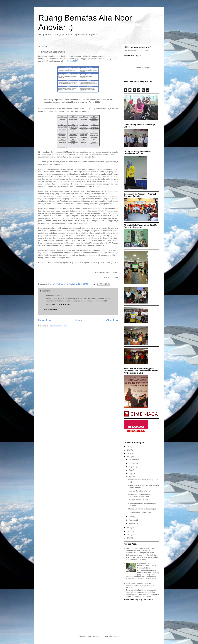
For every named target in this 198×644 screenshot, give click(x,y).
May (131, 473)
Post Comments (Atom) (58, 326)
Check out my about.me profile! (136, 50)
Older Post (112, 320)
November (133, 460)
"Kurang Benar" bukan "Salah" (140, 512)
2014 (129, 457)
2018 (129, 446)
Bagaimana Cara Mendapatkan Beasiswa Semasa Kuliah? (147, 566)
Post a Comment (50, 309)
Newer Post (45, 320)
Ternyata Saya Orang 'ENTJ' (139, 491)
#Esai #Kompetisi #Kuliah (138, 500)
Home (79, 320)
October (132, 463)
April (131, 477)
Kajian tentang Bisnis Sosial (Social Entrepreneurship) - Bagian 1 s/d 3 (140, 549)
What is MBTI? (73, 61)
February (133, 520)
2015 (129, 453)
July (131, 470)
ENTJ (56, 111)
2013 (129, 528)
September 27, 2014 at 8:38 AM (59, 304)
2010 (129, 538)
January (132, 523)
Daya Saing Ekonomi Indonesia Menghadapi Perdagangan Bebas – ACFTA (140, 585)
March (131, 517)
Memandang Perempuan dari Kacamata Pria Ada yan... (140, 495)
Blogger (116, 636)
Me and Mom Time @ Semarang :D (142, 509)
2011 (129, 535)
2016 (129, 450)
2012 (129, 531)
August (132, 467)
